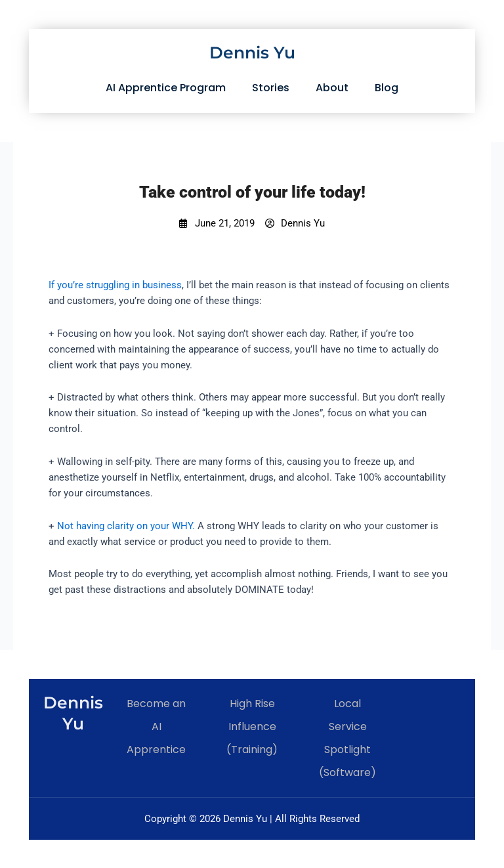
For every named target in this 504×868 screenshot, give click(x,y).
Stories (271, 88)
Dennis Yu (252, 53)
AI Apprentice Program (166, 88)
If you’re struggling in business (115, 285)
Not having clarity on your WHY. (126, 526)
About (332, 88)
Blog (387, 88)
